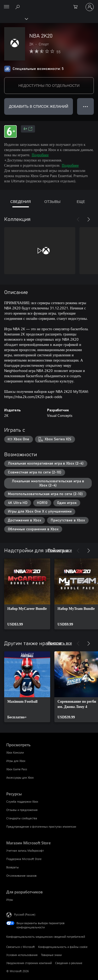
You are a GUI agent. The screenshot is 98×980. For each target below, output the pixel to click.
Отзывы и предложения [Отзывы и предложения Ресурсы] (22, 810)
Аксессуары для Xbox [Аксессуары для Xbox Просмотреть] (20, 777)
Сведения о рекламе (69, 963)
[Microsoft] (49, 4)
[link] (27, 594)
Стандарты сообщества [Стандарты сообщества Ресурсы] (22, 818)
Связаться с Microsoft (21, 947)
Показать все (60, 550)
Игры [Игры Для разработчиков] (10, 900)
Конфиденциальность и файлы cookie (63, 947)
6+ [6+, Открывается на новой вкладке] (28, 129)
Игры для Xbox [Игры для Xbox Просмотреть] (16, 761)
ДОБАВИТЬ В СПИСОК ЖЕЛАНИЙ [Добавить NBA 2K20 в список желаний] (39, 106)
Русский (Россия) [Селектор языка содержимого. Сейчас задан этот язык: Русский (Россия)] (25, 914)
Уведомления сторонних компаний (29, 963)
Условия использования (22, 955)
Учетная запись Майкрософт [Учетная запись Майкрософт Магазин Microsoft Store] (25, 850)
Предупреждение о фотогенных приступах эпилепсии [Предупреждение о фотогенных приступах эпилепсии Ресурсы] (41, 826)
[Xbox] (14, 19)
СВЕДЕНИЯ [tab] (21, 202)
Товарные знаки (51, 955)
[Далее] (89, 219)
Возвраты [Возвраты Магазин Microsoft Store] (13, 867)
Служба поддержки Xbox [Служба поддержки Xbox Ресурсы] (22, 801)
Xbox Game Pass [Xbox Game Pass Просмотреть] (17, 769)
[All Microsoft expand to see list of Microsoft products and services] (7, 7)
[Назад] (78, 219)
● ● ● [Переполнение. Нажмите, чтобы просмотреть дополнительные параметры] (86, 106)
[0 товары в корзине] (77, 7)
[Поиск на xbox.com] (18, 7)
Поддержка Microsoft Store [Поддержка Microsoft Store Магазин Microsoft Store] (24, 859)
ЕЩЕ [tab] (81, 202)
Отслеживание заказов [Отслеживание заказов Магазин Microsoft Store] (21, 876)
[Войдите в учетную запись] (90, 7)
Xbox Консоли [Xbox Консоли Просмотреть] (15, 752)
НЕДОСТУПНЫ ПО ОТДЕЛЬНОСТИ (49, 85)
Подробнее (40, 155)
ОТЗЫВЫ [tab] (53, 202)
